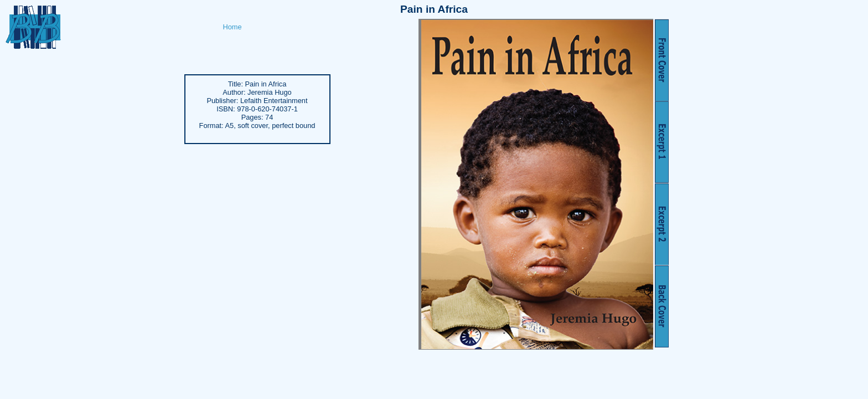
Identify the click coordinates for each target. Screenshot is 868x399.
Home (232, 27)
